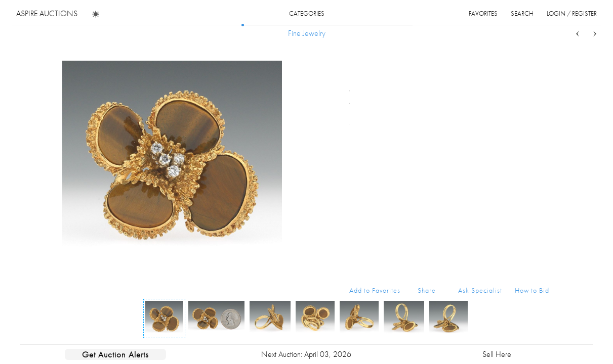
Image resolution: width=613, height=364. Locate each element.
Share (427, 290)
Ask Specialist (480, 290)
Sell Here (497, 354)
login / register (572, 13)
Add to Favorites (375, 290)
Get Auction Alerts (115, 354)
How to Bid (532, 290)
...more (541, 103)
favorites (483, 13)
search (522, 13)
